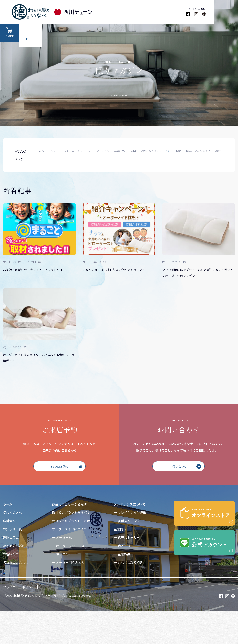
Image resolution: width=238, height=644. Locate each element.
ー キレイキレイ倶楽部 (130, 546)
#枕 (170, 151)
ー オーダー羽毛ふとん (68, 596)
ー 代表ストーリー (127, 571)
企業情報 (120, 563)
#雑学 (38, 160)
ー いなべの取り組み (128, 596)
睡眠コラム (11, 571)
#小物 (136, 151)
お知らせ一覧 (12, 563)
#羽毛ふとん (206, 151)
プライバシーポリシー (19, 620)
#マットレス (87, 151)
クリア (20, 160)
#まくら (70, 151)
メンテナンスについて (130, 538)
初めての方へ (12, 546)
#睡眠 (191, 151)
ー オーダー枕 (62, 571)
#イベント (41, 151)
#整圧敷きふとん (154, 151)
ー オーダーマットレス (68, 579)
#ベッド (56, 151)
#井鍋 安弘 (122, 151)
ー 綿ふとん (60, 587)
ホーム (8, 538)
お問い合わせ (186, 499)
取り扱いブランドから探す (71, 546)
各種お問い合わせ (16, 596)
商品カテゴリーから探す (69, 538)
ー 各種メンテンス (127, 554)
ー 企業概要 (122, 587)
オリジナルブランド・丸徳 (71, 554)
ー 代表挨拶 (122, 579)
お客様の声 (11, 587)
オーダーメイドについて (69, 563)
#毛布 (180, 151)
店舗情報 (9, 554)
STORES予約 (67, 500)
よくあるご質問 (14, 579)
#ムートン (105, 151)
